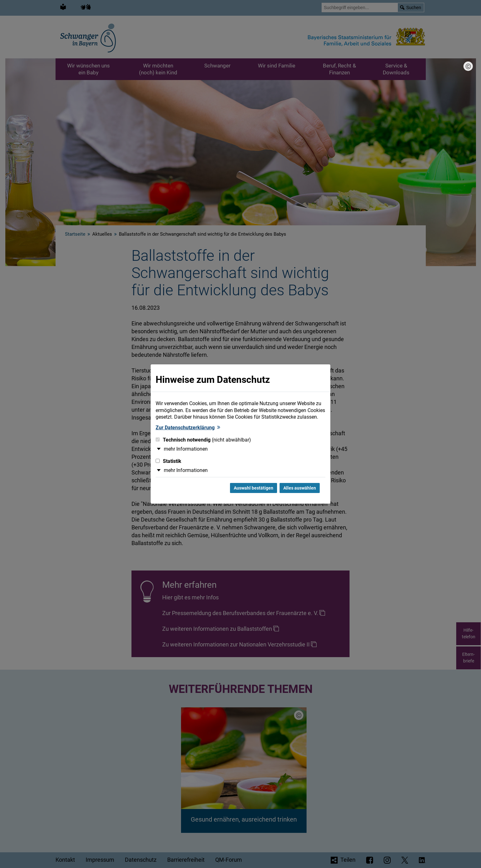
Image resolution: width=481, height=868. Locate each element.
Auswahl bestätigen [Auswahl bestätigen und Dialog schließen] (254, 488)
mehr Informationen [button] (186, 449)
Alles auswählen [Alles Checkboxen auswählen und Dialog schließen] (300, 488)
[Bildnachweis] (468, 66)
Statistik (168, 461)
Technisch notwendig (203, 440)
